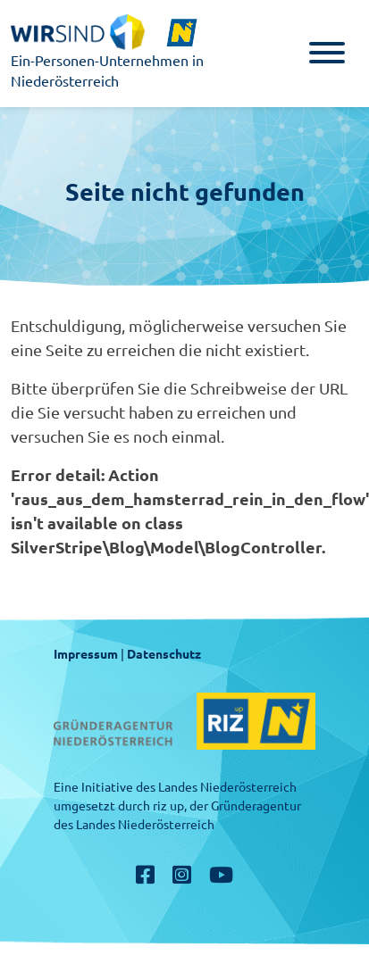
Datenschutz (164, 654)
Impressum (86, 654)
